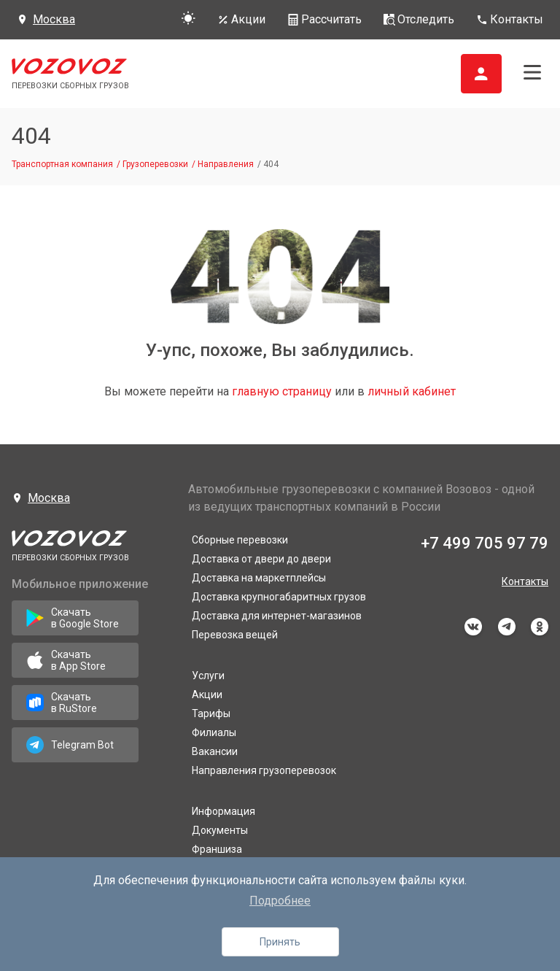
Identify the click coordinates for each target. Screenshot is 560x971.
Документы (220, 830)
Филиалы (214, 732)
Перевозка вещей (235, 635)
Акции (207, 695)
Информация (223, 811)
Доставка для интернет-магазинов (277, 616)
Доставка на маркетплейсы (259, 578)
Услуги (208, 676)
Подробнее (280, 901)
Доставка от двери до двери (261, 559)
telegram (507, 627)
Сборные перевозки (240, 540)
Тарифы (211, 713)
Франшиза (217, 849)
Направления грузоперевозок (264, 770)
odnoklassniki (540, 627)
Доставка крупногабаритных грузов (279, 597)
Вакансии (215, 751)
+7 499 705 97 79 (485, 543)
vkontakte (473, 627)
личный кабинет (412, 391)
